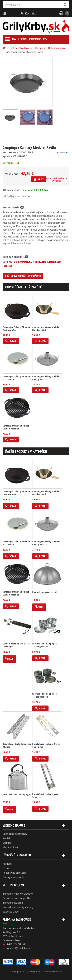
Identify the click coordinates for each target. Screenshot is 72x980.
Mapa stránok (10, 847)
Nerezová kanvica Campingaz (17, 794)
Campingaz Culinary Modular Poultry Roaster (46, 378)
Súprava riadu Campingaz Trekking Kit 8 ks (44, 695)
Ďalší (51, 117)
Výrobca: (8, 156)
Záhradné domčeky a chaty (18, 907)
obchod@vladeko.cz (19, 948)
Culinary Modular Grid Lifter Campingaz (16, 645)
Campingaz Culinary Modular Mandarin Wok (46, 329)
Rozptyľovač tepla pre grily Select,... (45, 796)
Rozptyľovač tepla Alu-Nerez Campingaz (46, 745)
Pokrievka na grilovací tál (44, 592)
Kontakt (30, 13)
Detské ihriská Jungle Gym (17, 898)
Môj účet (8, 843)
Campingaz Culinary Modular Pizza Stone (16, 378)
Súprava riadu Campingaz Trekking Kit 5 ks (44, 645)
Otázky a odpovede (13, 877)
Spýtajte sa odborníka (19, 196)
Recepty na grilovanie (15, 873)
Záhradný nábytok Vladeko (18, 894)
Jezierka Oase (11, 912)
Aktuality (7, 864)
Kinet (60, 972)
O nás (6, 868)
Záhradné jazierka (13, 903)
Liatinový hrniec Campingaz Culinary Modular (16, 427)
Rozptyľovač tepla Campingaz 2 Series (17, 745)
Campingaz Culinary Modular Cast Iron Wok (16, 329)
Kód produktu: (11, 153)
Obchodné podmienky (15, 834)
